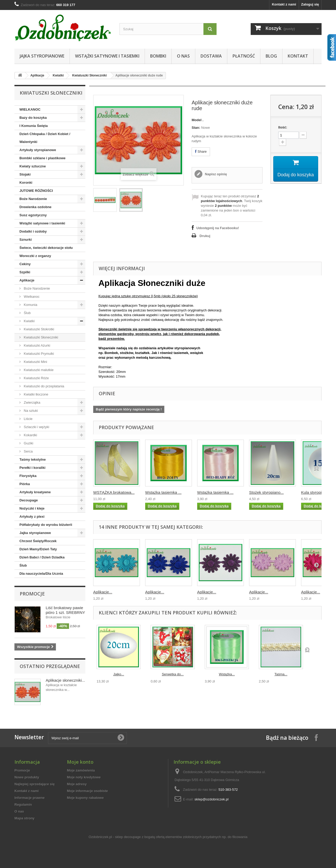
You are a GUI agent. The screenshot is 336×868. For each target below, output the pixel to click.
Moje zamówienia (81, 770)
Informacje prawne (30, 798)
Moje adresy (77, 784)
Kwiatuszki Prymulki (38, 354)
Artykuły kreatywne (35, 492)
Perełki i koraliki (32, 468)
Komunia (30, 305)
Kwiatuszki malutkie (38, 370)
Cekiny (25, 264)
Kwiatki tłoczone (36, 394)
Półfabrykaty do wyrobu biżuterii (46, 525)
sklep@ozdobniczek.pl (212, 799)
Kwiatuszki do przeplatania (44, 386)
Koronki (26, 183)
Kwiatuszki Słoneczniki (89, 75)
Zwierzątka (31, 402)
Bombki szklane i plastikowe (43, 158)
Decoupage (29, 500)
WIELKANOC (30, 109)
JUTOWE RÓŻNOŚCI (36, 191)
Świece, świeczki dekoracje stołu (46, 248)
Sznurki (26, 240)
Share (201, 151)
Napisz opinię (215, 174)
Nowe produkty (27, 777)
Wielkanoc (31, 297)
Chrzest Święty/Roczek (38, 541)
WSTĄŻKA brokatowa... (114, 492)
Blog (271, 56)
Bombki (158, 56)
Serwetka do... (173, 674)
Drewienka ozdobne (35, 207)
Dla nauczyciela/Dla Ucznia (41, 574)
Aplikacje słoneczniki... (65, 680)
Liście (28, 419)
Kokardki (30, 435)
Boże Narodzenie (33, 199)
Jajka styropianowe (42, 56)
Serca (28, 451)
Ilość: (283, 127)
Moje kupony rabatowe (85, 798)
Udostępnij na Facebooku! (218, 228)
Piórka (25, 484)
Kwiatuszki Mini (35, 362)
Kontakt (298, 56)
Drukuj (205, 236)
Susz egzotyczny (33, 215)
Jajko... (119, 674)
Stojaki (25, 174)
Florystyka (28, 476)
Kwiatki (58, 75)
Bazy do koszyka (33, 118)
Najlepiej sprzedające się (35, 784)
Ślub (27, 313)
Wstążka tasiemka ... (163, 492)
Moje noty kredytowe (84, 777)
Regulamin (23, 805)
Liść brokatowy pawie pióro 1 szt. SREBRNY (65, 610)
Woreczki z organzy (35, 256)
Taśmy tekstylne (33, 459)
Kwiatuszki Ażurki (36, 345)
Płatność (244, 56)
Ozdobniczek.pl (100, 837)
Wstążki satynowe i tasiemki (107, 56)
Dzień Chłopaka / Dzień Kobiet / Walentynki (45, 138)
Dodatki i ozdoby (33, 231)
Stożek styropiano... (266, 492)
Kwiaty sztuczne (33, 166)
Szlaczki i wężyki (36, 427)
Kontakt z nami (284, 4)
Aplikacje (37, 75)
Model (197, 120)
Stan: (196, 128)
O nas (183, 56)
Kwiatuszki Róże (36, 378)
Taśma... (281, 674)
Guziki (28, 443)
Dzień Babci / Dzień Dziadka (42, 557)
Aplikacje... (103, 592)
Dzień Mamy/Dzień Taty (38, 549)
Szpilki (25, 272)
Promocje (32, 594)
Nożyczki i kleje (32, 508)
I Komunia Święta (34, 126)
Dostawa (211, 56)
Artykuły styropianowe (38, 150)
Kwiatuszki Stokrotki (38, 329)
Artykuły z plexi (32, 517)
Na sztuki (30, 411)
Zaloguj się (310, 4)
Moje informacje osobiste (87, 791)
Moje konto (80, 762)
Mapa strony (25, 818)
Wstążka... (227, 674)
